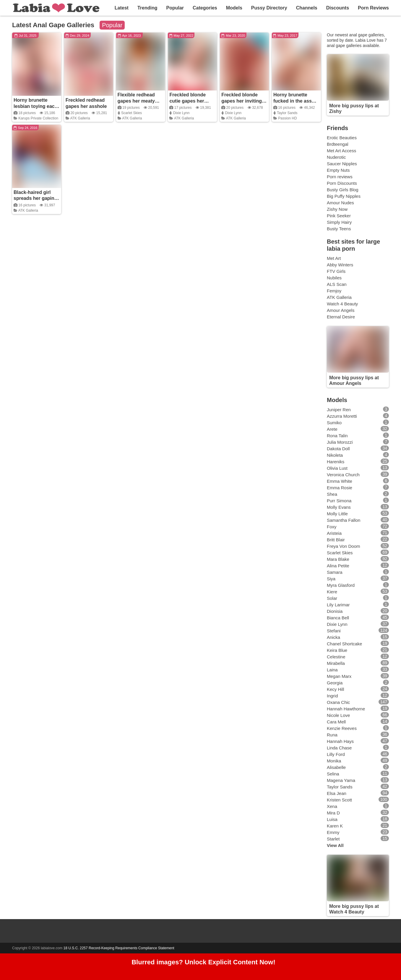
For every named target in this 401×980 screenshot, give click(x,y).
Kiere (332, 592)
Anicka (333, 637)
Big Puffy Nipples (344, 196)
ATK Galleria (80, 118)
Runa (332, 735)
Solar (332, 598)
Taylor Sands (287, 113)
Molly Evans (339, 507)
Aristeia (334, 533)
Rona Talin (337, 436)
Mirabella (336, 663)
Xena (332, 806)
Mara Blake (338, 559)
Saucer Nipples (342, 164)
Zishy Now (337, 209)
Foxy (332, 527)
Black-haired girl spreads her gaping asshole (35, 199)
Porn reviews (340, 177)
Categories (205, 8)
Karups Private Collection (38, 118)
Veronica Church (343, 475)
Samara (335, 572)
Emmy (333, 832)
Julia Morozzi (340, 442)
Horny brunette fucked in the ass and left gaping (293, 101)
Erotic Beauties (342, 138)
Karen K (335, 826)
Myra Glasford (341, 585)
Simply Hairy (339, 222)
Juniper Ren (339, 410)
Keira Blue (337, 650)
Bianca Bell (338, 618)
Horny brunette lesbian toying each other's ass (35, 106)
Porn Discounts (342, 183)
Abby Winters (340, 265)
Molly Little (337, 514)
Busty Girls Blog (343, 190)
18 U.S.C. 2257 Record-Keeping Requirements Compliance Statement (119, 948)
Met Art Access (341, 151)
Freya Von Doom (344, 546)
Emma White (340, 481)
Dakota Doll (338, 449)
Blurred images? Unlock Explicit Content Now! (203, 962)
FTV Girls (336, 271)
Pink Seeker (339, 216)
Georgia (335, 683)
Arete (332, 429)
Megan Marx (339, 676)
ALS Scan (337, 284)
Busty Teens (339, 229)
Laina (332, 670)
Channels (307, 8)
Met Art (334, 258)
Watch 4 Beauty (342, 304)
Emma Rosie (340, 488)
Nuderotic (336, 157)
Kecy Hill (335, 689)
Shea (332, 494)
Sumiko (334, 423)
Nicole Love (338, 715)
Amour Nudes (340, 203)
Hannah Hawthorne (346, 709)
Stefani (334, 631)
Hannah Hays (340, 741)
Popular (175, 8)
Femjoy (334, 291)
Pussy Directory (269, 8)
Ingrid (332, 696)
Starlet (333, 839)
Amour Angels (341, 310)
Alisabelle (336, 767)
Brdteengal (338, 144)
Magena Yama (341, 780)
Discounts (338, 8)
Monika (334, 761)
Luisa (332, 819)
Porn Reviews (373, 8)
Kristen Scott (339, 800)
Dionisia (335, 611)
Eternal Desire (341, 317)
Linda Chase (339, 748)
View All (335, 845)
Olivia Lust (337, 468)
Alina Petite (338, 566)
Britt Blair (336, 540)
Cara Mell (336, 722)
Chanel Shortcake (344, 644)
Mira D (333, 813)
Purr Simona (339, 501)
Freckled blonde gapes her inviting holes (242, 101)
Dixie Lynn (181, 113)
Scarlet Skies (131, 113)
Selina (333, 774)
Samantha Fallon (344, 520)
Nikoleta (335, 455)
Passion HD (287, 118)
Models (234, 8)
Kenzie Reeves (342, 728)
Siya (331, 579)
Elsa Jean (337, 793)
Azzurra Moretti (342, 416)
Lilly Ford (336, 754)
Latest (122, 8)
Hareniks (336, 462)
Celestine (336, 657)
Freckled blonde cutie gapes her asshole (187, 101)
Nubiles (334, 278)
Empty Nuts (338, 170)
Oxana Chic (338, 702)
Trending (147, 8)
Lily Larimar (338, 605)
